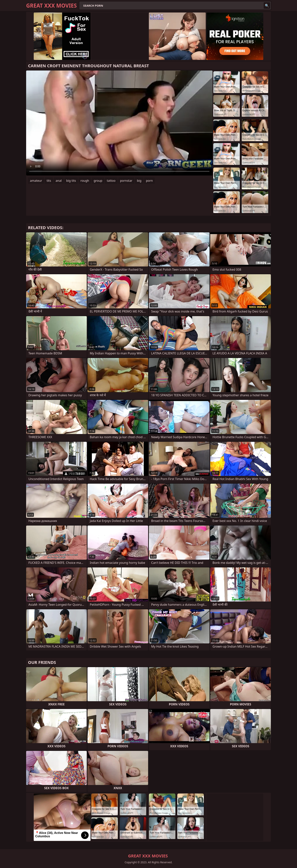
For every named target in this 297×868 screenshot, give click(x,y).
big (139, 181)
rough (85, 181)
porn (149, 181)
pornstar (126, 181)
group (98, 181)
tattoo (111, 181)
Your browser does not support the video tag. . (119, 123)
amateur (36, 181)
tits (49, 181)
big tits (71, 181)
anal (59, 181)
